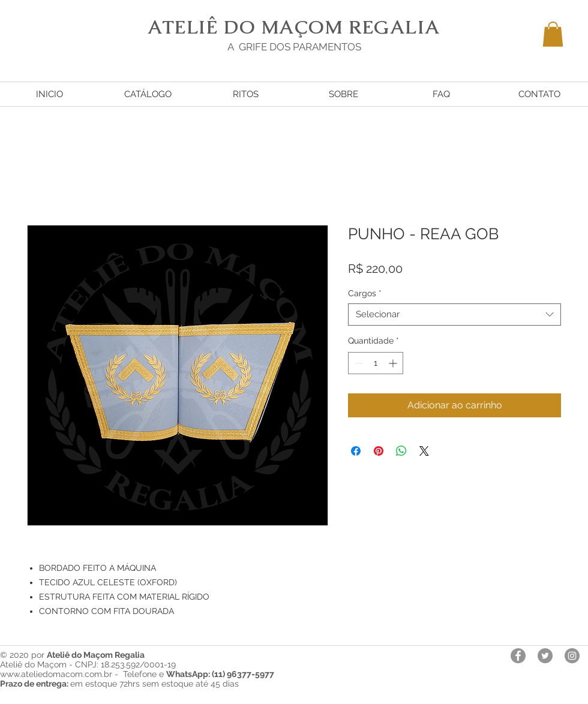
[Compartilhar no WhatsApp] (401, 451)
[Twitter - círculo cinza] (545, 656)
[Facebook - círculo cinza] (518, 656)
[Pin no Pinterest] (379, 451)
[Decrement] (357, 363)
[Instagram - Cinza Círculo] (572, 656)
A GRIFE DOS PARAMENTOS (294, 47)
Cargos (365, 293)
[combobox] (454, 315)
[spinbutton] (376, 363)
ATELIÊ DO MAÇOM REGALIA (294, 27)
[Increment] (394, 363)
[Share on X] (424, 451)
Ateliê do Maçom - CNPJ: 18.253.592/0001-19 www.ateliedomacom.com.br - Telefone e (137, 669)
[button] (553, 34)
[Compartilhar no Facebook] (356, 451)
